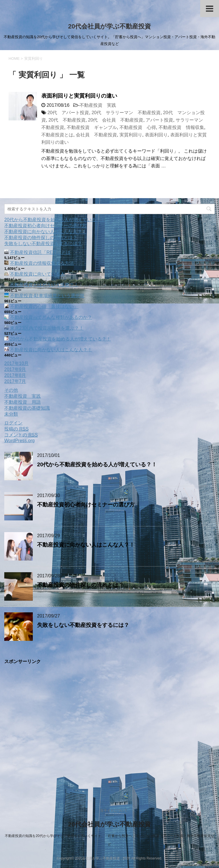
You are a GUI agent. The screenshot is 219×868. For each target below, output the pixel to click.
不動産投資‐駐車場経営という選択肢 (47, 296)
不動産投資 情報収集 (181, 127)
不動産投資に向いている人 (37, 274)
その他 (11, 390)
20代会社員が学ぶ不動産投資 (109, 26)
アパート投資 (159, 120)
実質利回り (131, 135)
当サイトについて (114, 810)
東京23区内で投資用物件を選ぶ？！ (47, 328)
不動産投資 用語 (23, 402)
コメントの (21, 435)
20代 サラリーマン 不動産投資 (126, 113)
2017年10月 (16, 363)
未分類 (11, 414)
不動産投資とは (57, 135)
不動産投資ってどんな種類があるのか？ (51, 317)
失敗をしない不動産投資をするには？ (43, 244)
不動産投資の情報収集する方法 (42, 263)
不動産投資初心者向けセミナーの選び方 (45, 226)
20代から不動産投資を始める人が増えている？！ (55, 220)
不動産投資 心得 (138, 127)
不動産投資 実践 (98, 105)
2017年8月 (15, 375)
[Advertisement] (109, 728)
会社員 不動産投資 (96, 135)
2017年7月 (15, 381)
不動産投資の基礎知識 (27, 408)
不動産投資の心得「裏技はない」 (44, 306)
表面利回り (156, 135)
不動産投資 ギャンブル (92, 127)
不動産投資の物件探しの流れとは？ (41, 238)
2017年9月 (15, 369)
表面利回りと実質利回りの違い (79, 96)
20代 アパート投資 (68, 113)
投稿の (16, 429)
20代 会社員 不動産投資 (116, 120)
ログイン (13, 423)
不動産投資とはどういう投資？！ (44, 285)
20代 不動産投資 (67, 120)
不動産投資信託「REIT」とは (40, 252)
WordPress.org (19, 441)
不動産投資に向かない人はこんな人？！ (45, 232)
